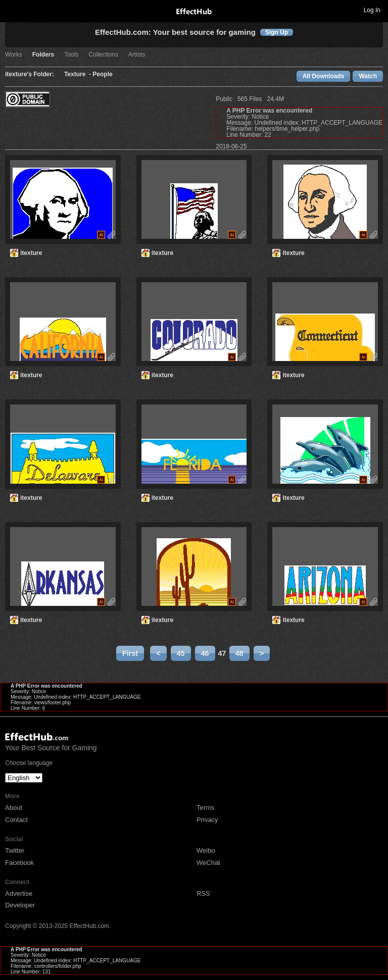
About (14, 808)
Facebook (19, 863)
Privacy (207, 820)
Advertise (19, 893)
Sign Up (277, 32)
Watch (368, 76)
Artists (137, 55)
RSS (203, 893)
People (102, 74)
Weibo (206, 850)
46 (205, 653)
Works (14, 55)
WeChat (208, 863)
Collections (103, 55)
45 (181, 653)
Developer (20, 905)
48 (239, 653)
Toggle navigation (12, 10)
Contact (16, 820)
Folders (43, 55)
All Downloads (324, 76)
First (130, 653)
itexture (31, 253)
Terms (205, 808)
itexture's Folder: (30, 74)
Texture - (78, 74)
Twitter (15, 850)
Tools (71, 55)
